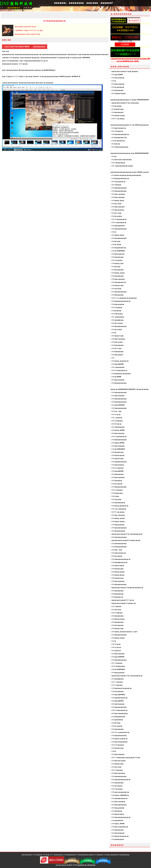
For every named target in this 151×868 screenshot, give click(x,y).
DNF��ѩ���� (118, 279)
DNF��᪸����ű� (118, 248)
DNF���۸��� (117, 443)
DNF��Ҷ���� (118, 446)
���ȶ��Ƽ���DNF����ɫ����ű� (127, 588)
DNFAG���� (117, 490)
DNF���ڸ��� (118, 273)
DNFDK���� (117, 421)
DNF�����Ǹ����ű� (121, 688)
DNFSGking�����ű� (120, 732)
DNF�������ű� (119, 698)
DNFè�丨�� (116, 411)
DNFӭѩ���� (116, 260)
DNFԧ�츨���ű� (118, 182)
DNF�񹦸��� (113, 641)
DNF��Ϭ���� (118, 405)
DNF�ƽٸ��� (116, 726)
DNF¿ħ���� (116, 663)
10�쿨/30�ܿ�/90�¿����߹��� (17, 47)
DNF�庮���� (117, 270)
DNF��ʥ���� (118, 773)
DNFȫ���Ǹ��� (118, 94)
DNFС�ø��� (117, 789)
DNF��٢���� (117, 657)
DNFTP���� (117, 685)
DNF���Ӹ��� (118, 116)
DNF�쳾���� (117, 692)
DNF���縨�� (117, 748)
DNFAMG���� (117, 745)
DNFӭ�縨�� (116, 500)
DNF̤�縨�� (115, 267)
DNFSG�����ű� (119, 219)
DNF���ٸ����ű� (119, 506)
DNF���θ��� (117, 455)
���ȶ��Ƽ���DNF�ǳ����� (125, 103)
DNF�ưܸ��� (116, 245)
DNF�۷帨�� (116, 289)
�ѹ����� (90, 865)
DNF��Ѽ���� (118, 339)
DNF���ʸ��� (117, 566)
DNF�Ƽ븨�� (116, 213)
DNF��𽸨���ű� (115, 144)
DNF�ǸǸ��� (117, 323)
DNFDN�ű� (116, 644)
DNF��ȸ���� (118, 802)
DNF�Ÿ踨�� (116, 348)
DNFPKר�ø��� (117, 119)
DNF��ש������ (119, 714)
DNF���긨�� (117, 263)
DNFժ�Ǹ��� (117, 314)
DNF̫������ (117, 112)
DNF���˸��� (117, 814)
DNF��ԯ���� (117, 581)
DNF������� (118, 503)
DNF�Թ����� (118, 449)
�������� (76, 3)
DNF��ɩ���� (117, 210)
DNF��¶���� (117, 704)
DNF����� (116, 811)
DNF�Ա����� (118, 669)
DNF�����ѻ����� (121, 374)
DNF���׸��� (117, 295)
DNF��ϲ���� (117, 78)
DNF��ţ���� (117, 465)
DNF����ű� (117, 597)
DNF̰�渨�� (115, 241)
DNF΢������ (112, 358)
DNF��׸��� (116, 481)
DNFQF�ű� (116, 415)
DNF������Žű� (119, 138)
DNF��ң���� (118, 197)
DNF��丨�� (116, 550)
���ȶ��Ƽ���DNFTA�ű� (122, 600)
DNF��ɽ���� (117, 304)
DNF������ (117, 257)
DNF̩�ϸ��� (116, 311)
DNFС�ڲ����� (118, 509)
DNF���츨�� (117, 569)
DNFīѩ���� (116, 308)
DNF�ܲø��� (116, 106)
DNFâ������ (117, 427)
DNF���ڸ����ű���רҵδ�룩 (124, 632)
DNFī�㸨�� (116, 610)
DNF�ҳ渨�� (116, 204)
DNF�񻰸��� (113, 81)
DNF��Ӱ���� (117, 654)
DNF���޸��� (117, 729)
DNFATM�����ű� (119, 710)
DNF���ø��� (118, 572)
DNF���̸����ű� (119, 562)
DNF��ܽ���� (117, 821)
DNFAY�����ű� (118, 223)
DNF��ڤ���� (118, 194)
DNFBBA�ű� (116, 424)
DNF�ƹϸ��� (116, 556)
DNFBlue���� (117, 468)
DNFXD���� (117, 770)
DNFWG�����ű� (119, 370)
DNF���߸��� (117, 824)
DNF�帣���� (117, 625)
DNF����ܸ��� (118, 226)
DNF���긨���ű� (119, 739)
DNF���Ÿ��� (118, 522)
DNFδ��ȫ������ (119, 147)
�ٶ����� (73, 865)
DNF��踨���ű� (118, 128)
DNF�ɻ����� (117, 87)
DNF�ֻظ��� (116, 216)
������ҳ (60, 3)
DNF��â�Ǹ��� (118, 761)
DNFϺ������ (118, 666)
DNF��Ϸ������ (119, 742)
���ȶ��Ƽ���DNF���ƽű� (123, 603)
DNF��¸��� (117, 342)
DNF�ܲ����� (117, 720)
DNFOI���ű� (117, 131)
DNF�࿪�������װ (114, 156)
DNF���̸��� (117, 320)
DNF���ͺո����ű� (120, 795)
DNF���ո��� (118, 430)
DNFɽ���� (116, 185)
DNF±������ (117, 367)
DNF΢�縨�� (115, 496)
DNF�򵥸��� (113, 751)
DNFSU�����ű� (119, 437)
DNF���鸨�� (117, 109)
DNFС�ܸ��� (116, 607)
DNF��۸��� (117, 75)
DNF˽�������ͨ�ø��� (122, 166)
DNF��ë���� (117, 754)
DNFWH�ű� (116, 647)
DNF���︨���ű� (118, 282)
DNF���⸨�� (117, 493)
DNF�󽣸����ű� (118, 141)
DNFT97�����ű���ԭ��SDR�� (125, 758)
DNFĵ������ (117, 839)
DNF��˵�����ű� (119, 827)
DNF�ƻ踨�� (116, 767)
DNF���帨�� (117, 452)
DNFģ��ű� (116, 651)
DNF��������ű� (120, 134)
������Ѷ (107, 3)
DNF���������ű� (120, 301)
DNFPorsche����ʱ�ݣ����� (124, 298)
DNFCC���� (117, 682)
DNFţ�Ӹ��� (116, 786)
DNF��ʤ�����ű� (120, 792)
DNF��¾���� (118, 515)
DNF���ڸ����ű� (120, 361)
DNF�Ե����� (118, 251)
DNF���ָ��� (117, 364)
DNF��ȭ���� (117, 396)
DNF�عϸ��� (116, 484)
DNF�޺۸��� (116, 377)
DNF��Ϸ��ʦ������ (121, 160)
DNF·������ (117, 317)
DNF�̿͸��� (113, 333)
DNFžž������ (118, 163)
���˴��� (92, 3)
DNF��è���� (117, 84)
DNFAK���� (117, 613)
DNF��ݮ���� (117, 525)
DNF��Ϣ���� (118, 695)
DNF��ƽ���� (117, 380)
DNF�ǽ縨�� (116, 330)
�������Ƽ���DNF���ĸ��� (125, 540)
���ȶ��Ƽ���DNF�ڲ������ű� (126, 534)
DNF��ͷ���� (118, 207)
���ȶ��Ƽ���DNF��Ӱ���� (124, 72)
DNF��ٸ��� (117, 355)
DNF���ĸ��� (117, 575)
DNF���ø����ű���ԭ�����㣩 (126, 175)
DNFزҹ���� (116, 418)
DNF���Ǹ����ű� (120, 836)
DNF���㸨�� (117, 336)
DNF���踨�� (117, 286)
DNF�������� (119, 188)
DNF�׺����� (117, 90)
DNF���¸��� (117, 201)
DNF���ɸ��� (118, 619)
